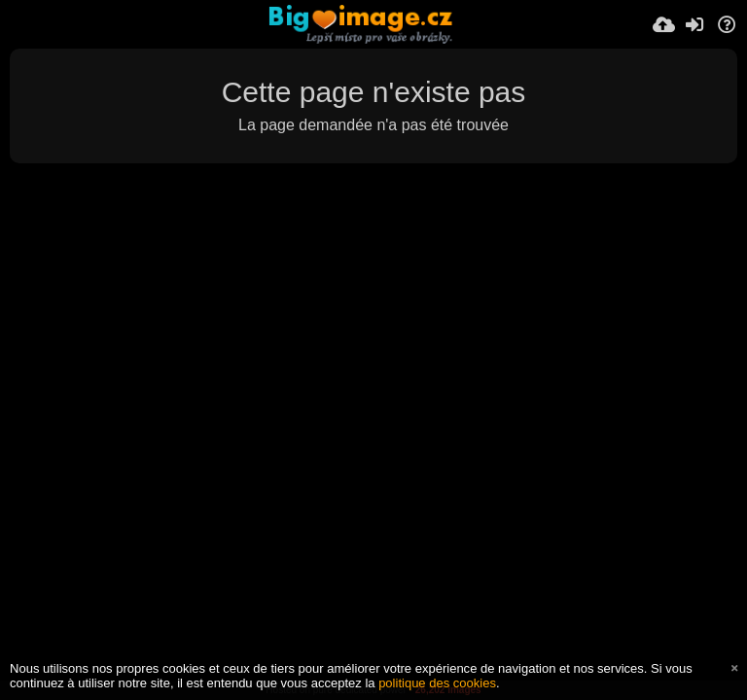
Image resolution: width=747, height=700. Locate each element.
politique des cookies (437, 683)
